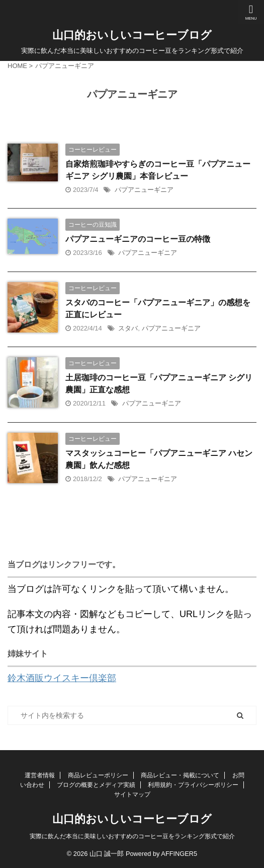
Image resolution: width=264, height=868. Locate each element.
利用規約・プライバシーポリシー (193, 785)
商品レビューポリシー (98, 775)
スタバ (128, 328)
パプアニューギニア (144, 190)
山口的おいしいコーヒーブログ (132, 35)
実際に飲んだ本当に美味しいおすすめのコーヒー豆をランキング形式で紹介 (132, 836)
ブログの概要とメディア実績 (96, 785)
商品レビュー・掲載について (180, 775)
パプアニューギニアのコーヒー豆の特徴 (138, 239)
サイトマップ (132, 794)
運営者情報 (40, 775)
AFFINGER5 (179, 854)
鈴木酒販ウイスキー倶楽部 (62, 678)
